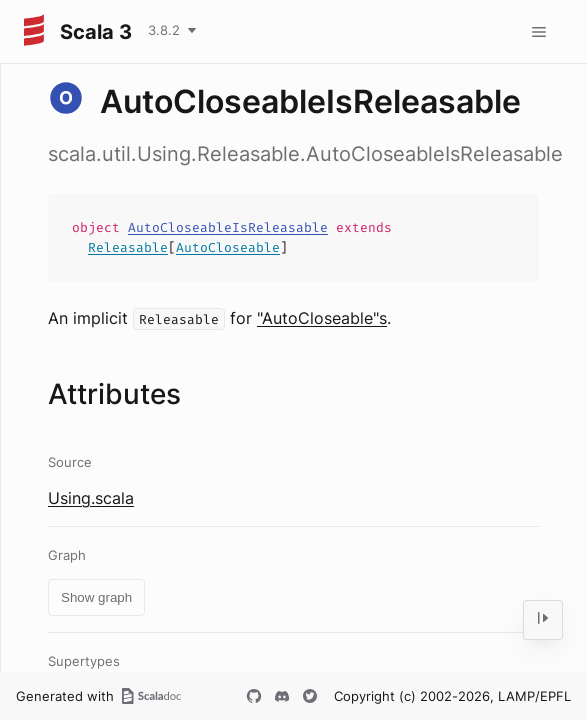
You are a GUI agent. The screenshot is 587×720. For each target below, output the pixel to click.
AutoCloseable (228, 247)
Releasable (128, 247)
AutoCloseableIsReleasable (228, 227)
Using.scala (91, 498)
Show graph (96, 597)
